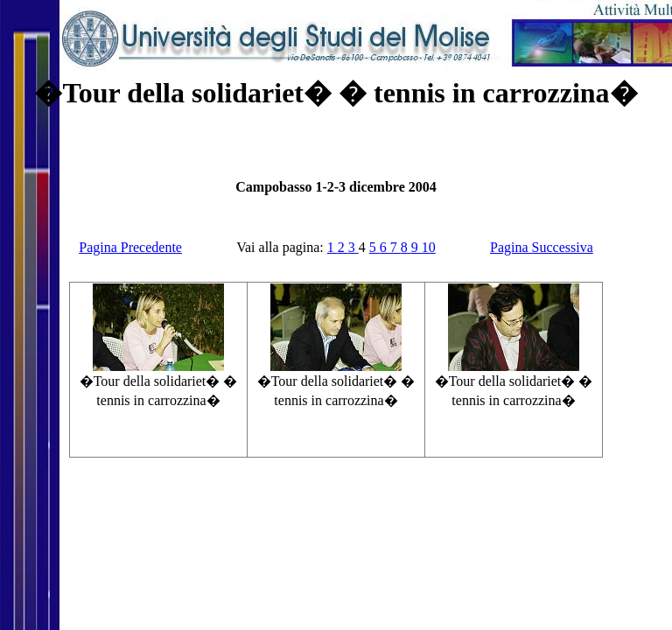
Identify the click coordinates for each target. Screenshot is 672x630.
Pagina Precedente (130, 247)
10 (429, 247)
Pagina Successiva (542, 247)
